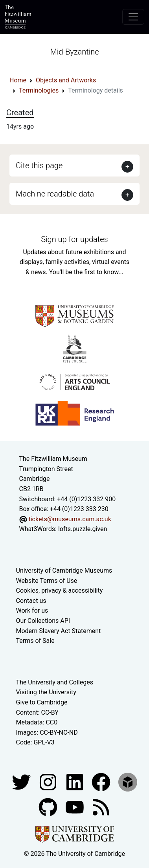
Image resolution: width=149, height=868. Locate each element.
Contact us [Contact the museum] (31, 601)
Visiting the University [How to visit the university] (46, 692)
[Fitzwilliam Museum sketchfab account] (128, 782)
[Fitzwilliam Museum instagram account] (49, 782)
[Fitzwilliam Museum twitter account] (22, 782)
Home (18, 80)
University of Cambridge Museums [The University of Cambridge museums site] (64, 570)
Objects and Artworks (66, 80)
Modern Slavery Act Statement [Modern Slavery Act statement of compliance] (59, 631)
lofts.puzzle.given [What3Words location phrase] (83, 529)
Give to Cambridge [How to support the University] (42, 702)
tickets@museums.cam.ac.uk (70, 519)
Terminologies (39, 90)
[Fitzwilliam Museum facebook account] (75, 782)
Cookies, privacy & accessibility (60, 590)
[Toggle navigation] (133, 17)
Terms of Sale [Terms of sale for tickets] (35, 641)
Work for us (32, 611)
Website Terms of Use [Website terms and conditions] (47, 581)
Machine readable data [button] (55, 194)
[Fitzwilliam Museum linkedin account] (102, 782)
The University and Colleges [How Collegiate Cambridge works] (55, 682)
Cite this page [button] (39, 166)
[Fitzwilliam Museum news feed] (101, 807)
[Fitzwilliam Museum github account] (49, 807)
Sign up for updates (74, 239)
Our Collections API (43, 621)
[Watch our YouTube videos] (75, 807)
